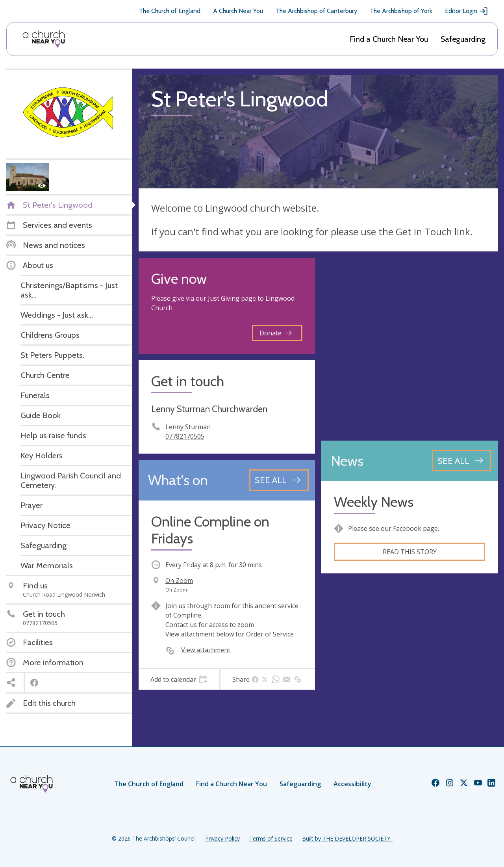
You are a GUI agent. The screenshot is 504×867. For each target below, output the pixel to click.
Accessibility (352, 784)
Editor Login (467, 11)
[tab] (179, 679)
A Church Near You (238, 11)
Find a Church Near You (389, 39)
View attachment (206, 650)
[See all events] (279, 480)
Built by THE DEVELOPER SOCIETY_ (347, 838)
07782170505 (185, 436)
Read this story (410, 552)
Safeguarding (463, 39)
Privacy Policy (222, 838)
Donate (276, 333)
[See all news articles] (462, 461)
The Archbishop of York (401, 11)
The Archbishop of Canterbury (316, 11)
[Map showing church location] (409, 346)
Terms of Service (271, 838)
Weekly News (374, 502)
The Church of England (170, 11)
